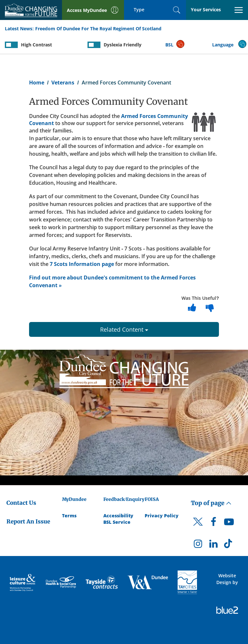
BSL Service (117, 522)
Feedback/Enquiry (124, 499)
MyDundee (74, 499)
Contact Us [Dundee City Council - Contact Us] (21, 503)
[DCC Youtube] (229, 523)
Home (37, 83)
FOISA (152, 499)
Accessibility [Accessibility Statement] (118, 516)
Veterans (63, 83)
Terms (69, 516)
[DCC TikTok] (229, 545)
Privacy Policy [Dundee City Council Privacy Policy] (162, 516)
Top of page (211, 503)
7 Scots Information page (82, 264)
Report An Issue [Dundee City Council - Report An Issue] (28, 522)
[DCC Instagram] (198, 545)
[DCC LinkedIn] (213, 545)
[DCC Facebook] (213, 523)
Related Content (124, 329)
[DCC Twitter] (198, 527)
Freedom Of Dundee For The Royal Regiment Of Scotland (98, 29)
